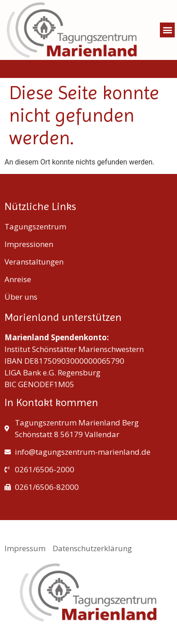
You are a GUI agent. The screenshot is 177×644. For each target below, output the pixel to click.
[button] (167, 30)
